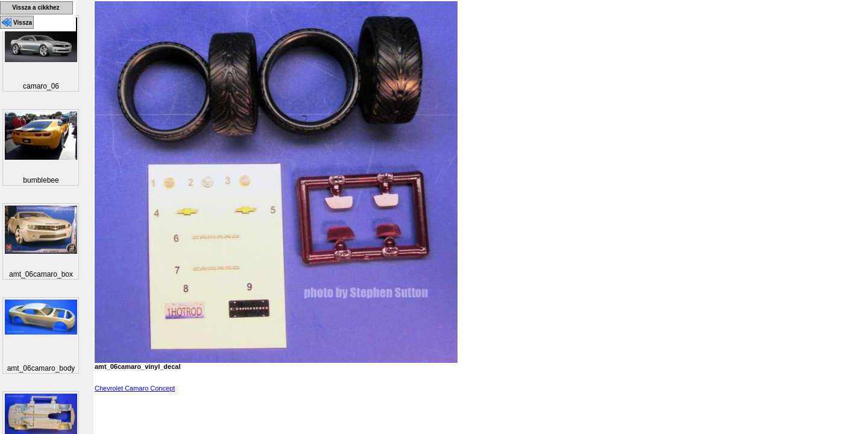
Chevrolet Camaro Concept (135, 388)
